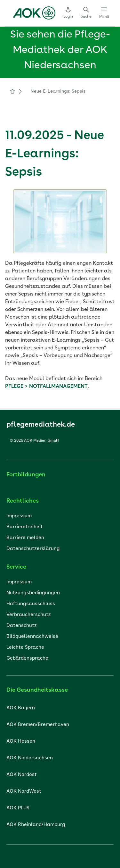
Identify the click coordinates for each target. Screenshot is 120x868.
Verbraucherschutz (29, 615)
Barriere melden (25, 538)
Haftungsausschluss (31, 604)
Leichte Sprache (25, 648)
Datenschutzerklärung (33, 549)
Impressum (19, 516)
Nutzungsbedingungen (33, 593)
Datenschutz (22, 626)
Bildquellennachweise (32, 637)
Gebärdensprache (27, 659)
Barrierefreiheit (25, 527)
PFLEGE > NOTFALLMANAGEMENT (46, 387)
